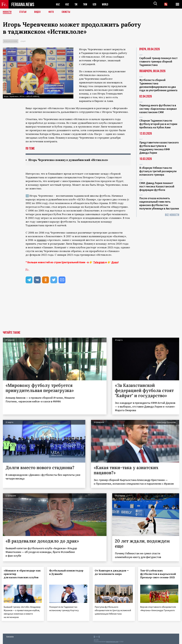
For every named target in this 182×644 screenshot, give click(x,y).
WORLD (106, 4)
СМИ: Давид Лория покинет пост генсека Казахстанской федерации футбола (157, 186)
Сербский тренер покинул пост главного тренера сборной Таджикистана (158, 61)
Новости (7, 12)
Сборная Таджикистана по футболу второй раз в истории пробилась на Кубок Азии (158, 124)
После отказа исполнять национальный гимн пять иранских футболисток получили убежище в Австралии (159, 203)
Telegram (99, 262)
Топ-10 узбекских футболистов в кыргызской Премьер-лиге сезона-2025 (157, 576)
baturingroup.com (112, 641)
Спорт (23, 41)
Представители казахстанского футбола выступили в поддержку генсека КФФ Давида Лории (159, 148)
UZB (95, 4)
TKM (86, 4)
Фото (52, 12)
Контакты (10, 636)
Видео (38, 12)
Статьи (24, 12)
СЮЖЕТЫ (68, 12)
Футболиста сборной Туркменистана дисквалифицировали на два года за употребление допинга (158, 85)
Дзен (115, 262)
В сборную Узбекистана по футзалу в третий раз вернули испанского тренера (158, 171)
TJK (76, 4)
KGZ (67, 4)
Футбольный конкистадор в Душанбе (68, 572)
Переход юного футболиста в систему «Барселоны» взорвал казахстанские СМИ (158, 109)
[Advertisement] (91, 310)
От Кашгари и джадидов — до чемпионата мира (113, 572)
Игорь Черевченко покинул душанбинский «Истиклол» (71, 160)
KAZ (58, 4)
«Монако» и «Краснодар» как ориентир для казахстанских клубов (22, 574)
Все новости (172, 215)
